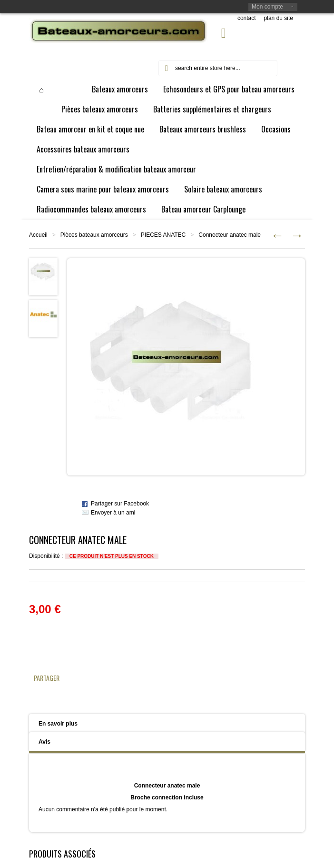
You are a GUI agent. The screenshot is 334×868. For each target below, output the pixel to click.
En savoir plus (58, 724)
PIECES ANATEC (163, 235)
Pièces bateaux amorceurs (94, 235)
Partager (47, 678)
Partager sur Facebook (120, 504)
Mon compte (267, 7)
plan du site (279, 18)
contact (247, 18)
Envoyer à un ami (113, 513)
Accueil (38, 235)
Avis (44, 742)
